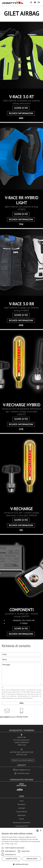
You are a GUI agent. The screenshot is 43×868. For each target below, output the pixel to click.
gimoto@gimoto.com (7, 717)
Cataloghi (21, 808)
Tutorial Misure (22, 812)
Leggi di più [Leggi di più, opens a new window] (14, 844)
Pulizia (22, 819)
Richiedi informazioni (21, 113)
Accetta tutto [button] (11, 859)
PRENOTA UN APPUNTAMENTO (23, 760)
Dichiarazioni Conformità (21, 823)
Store (22, 801)
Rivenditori (21, 804)
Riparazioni (21, 815)
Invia (21, 703)
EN (39, 2)
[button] (21, 864)
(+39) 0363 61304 (21, 717)
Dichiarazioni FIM (22, 826)
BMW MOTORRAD (21, 785)
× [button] (41, 831)
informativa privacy (19, 690)
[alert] (21, 848)
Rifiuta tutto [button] (32, 859)
